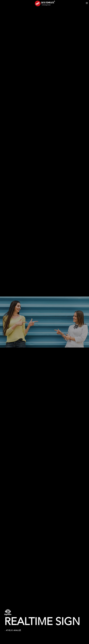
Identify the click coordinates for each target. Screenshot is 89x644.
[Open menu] (87, 3)
